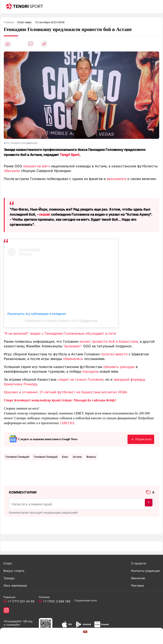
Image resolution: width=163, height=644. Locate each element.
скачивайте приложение (12, 626)
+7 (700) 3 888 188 (56, 601)
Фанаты (91, 457)
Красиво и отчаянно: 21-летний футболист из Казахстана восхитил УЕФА (65, 392)
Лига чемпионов (15, 585)
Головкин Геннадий (17, 457)
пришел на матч (37, 166)
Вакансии (138, 578)
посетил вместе (114, 354)
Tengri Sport (70, 155)
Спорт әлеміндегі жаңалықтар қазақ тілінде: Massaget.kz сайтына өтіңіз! (60, 400)
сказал (45, 214)
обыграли (12, 171)
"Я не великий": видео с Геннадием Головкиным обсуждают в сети (60, 333)
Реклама (137, 585)
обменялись (73, 359)
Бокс (65, 457)
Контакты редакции (145, 571)
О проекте (139, 563)
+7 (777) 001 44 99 (20, 601)
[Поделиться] (44, 44)
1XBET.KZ (67, 423)
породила (90, 371)
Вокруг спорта (14, 571)
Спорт (8, 563)
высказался (117, 179)
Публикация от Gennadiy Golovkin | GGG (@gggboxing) (61, 321)
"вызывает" (73, 346)
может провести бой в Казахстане (109, 341)
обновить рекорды (119, 367)
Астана (77, 457)
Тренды (9, 578)
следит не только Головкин (80, 379)
